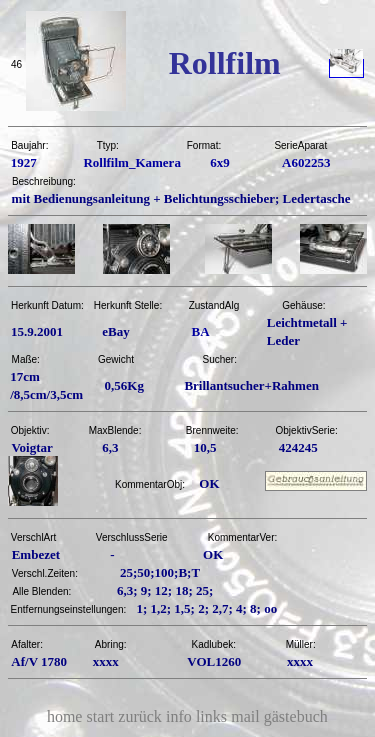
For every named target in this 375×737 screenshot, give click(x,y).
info (179, 716)
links (211, 716)
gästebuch (296, 716)
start (101, 716)
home (65, 716)
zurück (140, 716)
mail (245, 716)
